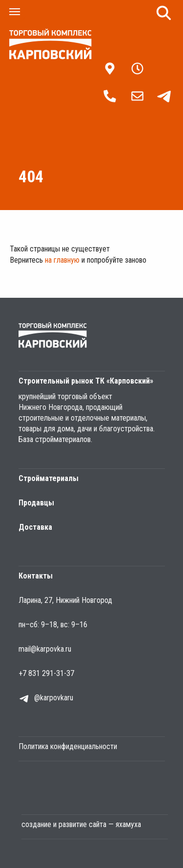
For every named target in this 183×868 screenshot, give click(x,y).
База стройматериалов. (55, 439)
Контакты (36, 576)
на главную (62, 260)
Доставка (35, 527)
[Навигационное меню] (15, 12)
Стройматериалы (49, 478)
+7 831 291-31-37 (46, 673)
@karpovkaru (54, 698)
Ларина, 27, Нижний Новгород (65, 600)
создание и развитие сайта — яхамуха (81, 824)
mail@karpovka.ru (45, 649)
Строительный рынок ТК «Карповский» (86, 381)
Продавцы (36, 503)
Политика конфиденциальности (68, 746)
